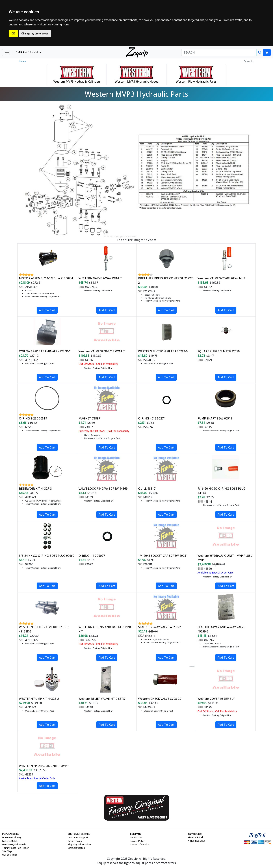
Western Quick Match (14, 844)
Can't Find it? (195, 834)
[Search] (260, 52)
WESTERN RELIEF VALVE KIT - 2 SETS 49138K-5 (44, 629)
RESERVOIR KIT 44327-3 (35, 489)
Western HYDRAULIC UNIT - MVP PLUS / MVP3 (225, 558)
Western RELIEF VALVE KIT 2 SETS (102, 699)
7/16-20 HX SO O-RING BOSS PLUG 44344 (222, 491)
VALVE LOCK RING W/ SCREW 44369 (103, 489)
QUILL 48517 (147, 489)
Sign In (249, 61)
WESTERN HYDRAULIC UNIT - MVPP (44, 766)
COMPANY (136, 834)
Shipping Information (79, 844)
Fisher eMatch (10, 841)
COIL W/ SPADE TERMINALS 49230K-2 (45, 351)
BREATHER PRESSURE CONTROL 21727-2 (166, 280)
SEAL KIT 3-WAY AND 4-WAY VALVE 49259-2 (221, 629)
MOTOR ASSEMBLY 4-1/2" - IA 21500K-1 (46, 278)
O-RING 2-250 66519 (33, 418)
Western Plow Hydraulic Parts (196, 82)
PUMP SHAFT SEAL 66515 (215, 418)
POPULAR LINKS (11, 834)
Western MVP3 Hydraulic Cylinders (77, 82)
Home (23, 61)
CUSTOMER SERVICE (79, 834)
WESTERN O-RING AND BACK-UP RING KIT (105, 629)
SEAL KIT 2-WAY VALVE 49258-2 (159, 627)
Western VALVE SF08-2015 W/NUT (102, 351)
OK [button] (13, 34)
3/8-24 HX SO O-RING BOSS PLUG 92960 (47, 556)
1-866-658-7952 (29, 52)
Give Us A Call (195, 837)
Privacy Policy (137, 841)
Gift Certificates (76, 848)
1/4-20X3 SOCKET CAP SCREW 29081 (163, 556)
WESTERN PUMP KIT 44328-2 (39, 699)
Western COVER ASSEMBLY (216, 699)
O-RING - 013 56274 (152, 418)
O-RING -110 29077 (92, 556)
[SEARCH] (219, 52)
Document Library (12, 837)
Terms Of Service (140, 844)
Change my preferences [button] (35, 34)
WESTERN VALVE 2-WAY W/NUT (100, 278)
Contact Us (136, 837)
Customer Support (78, 837)
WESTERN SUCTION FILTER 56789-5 (163, 351)
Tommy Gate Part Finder (15, 848)
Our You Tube (10, 855)
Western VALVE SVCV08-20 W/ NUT (221, 278)
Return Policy (75, 841)
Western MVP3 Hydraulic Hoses (136, 82)
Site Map (7, 851)
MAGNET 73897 (89, 418)
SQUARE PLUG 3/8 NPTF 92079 (219, 351)
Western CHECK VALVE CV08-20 (160, 699)
